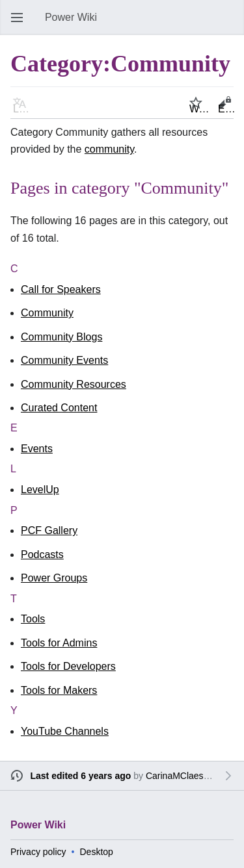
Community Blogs (61, 337)
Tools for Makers (59, 690)
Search (231, 24)
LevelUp (40, 490)
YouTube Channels (65, 731)
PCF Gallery (49, 530)
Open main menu (21, 24)
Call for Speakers (61, 289)
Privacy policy (38, 852)
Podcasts (42, 555)
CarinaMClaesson (182, 776)
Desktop (97, 852)
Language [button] (23, 109)
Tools (33, 619)
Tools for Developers (68, 666)
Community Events (64, 360)
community (109, 149)
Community (47, 313)
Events (37, 449)
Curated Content (59, 408)
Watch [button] (200, 109)
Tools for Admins (59, 643)
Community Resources (74, 384)
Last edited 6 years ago (81, 776)
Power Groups (54, 578)
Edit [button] (227, 109)
